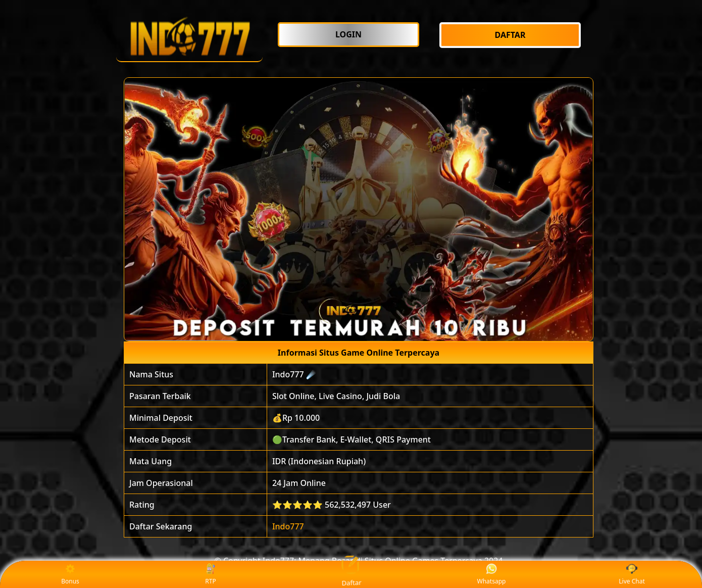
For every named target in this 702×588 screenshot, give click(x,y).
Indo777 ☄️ (294, 374)
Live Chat (632, 575)
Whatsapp (492, 575)
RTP (211, 575)
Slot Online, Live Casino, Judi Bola (336, 396)
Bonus (70, 575)
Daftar (351, 574)
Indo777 (288, 526)
